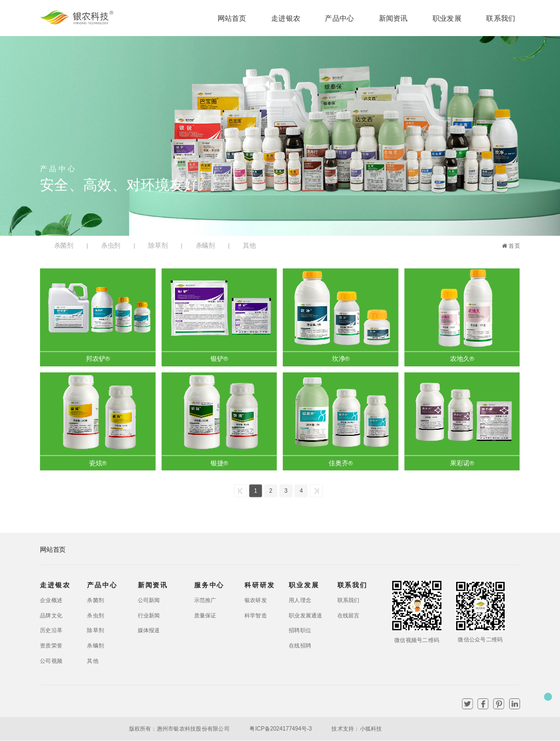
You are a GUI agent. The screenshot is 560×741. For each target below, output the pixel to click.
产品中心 (339, 18)
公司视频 (51, 661)
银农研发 (256, 600)
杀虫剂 (111, 246)
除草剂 (158, 246)
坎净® (341, 359)
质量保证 (205, 615)
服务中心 (208, 585)
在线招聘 (300, 646)
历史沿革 (51, 631)
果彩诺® (462, 463)
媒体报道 (149, 631)
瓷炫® (98, 463)
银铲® (219, 359)
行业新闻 (149, 615)
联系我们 (501, 18)
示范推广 (205, 600)
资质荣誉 (51, 646)
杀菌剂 (64, 246)
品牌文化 (51, 615)
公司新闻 (149, 600)
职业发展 (447, 18)
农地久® (462, 359)
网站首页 (232, 18)
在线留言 (349, 615)
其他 (249, 246)
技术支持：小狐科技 (357, 728)
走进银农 (286, 18)
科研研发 (258, 585)
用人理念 (300, 600)
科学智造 (256, 615)
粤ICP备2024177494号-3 (279, 728)
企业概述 (51, 600)
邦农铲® (98, 359)
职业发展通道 (302, 615)
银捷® (219, 463)
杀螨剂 (205, 246)
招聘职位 (300, 631)
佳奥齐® (341, 463)
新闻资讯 (393, 18)
